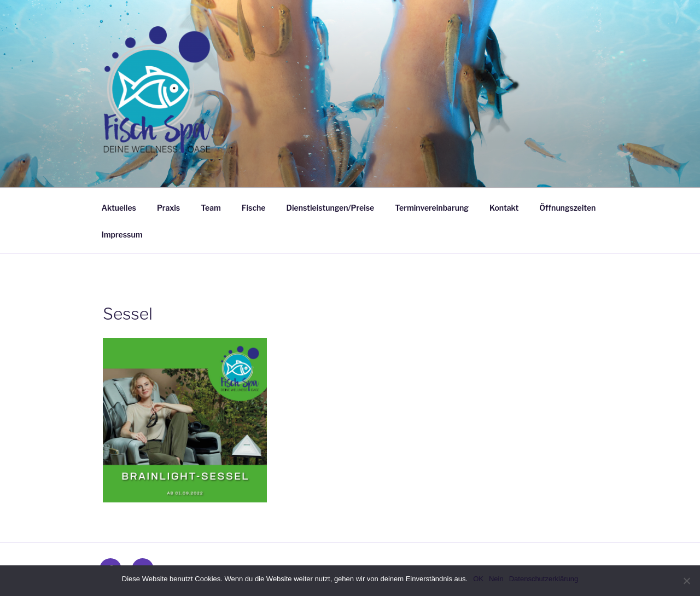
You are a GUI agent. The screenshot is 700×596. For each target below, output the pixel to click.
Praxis (168, 208)
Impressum (122, 235)
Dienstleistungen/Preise (331, 208)
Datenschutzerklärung (544, 579)
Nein (496, 579)
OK (478, 579)
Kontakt (504, 208)
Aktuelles (119, 208)
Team (211, 208)
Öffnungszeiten (567, 208)
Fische (254, 208)
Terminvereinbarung (432, 208)
